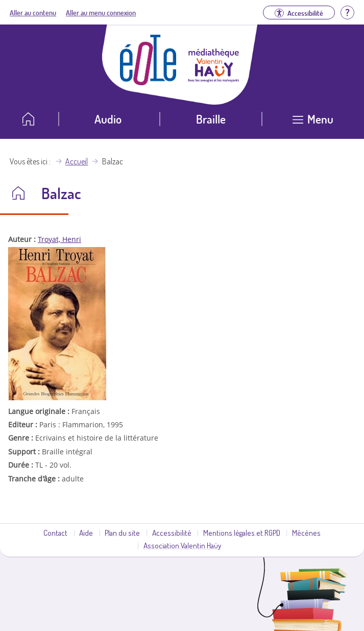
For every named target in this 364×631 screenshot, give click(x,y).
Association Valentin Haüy (182, 545)
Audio (108, 119)
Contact (55, 532)
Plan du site (122, 532)
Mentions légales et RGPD (242, 532)
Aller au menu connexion (101, 12)
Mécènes (306, 532)
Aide (86, 532)
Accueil (77, 161)
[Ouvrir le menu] (313, 123)
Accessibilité (172, 532)
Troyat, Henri (59, 239)
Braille (211, 119)
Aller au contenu (33, 12)
